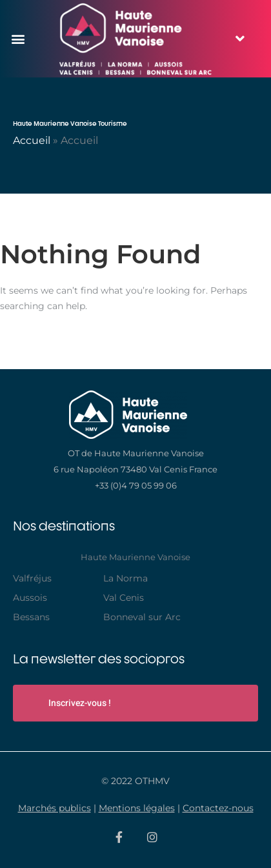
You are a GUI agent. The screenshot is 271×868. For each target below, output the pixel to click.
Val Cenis (124, 598)
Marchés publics (55, 808)
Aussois (30, 598)
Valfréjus (32, 578)
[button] (18, 38)
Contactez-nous (218, 808)
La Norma (125, 578)
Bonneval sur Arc (142, 617)
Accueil (32, 140)
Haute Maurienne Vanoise (135, 557)
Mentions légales (137, 808)
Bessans (31, 617)
